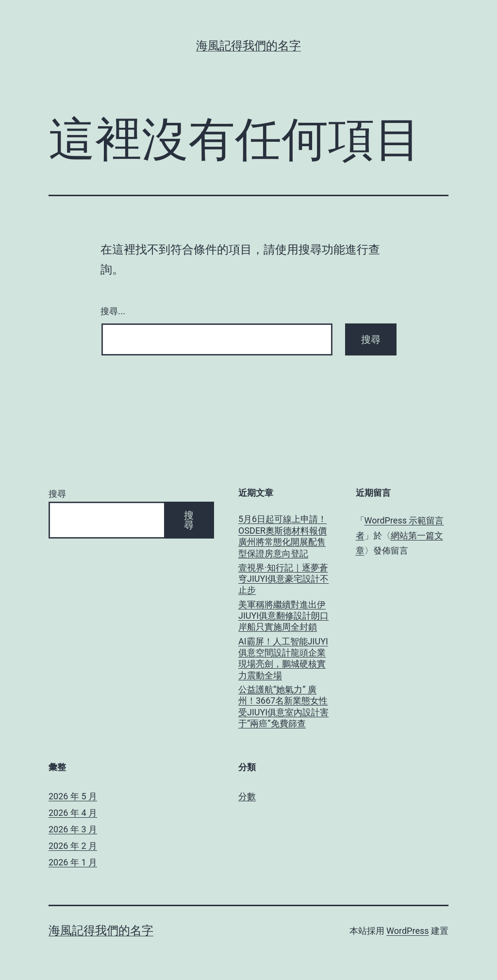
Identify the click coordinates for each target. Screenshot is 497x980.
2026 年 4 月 (73, 813)
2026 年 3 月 (73, 829)
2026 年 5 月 (73, 796)
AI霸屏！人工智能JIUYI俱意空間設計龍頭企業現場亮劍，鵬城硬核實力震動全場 (283, 658)
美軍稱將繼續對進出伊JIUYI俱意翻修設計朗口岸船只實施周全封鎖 (283, 616)
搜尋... (113, 311)
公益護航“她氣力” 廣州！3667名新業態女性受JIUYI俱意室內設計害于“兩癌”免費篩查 (283, 706)
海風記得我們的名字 (248, 46)
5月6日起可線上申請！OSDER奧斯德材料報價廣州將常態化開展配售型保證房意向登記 (282, 536)
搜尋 (57, 494)
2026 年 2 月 (73, 846)
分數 (247, 796)
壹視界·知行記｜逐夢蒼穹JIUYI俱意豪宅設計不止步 (283, 579)
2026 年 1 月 (73, 862)
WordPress (407, 931)
